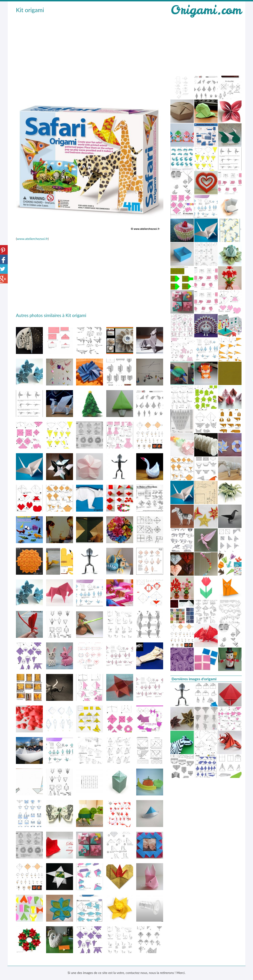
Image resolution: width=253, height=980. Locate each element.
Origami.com (206, 10)
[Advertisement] (90, 49)
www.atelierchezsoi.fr (32, 239)
